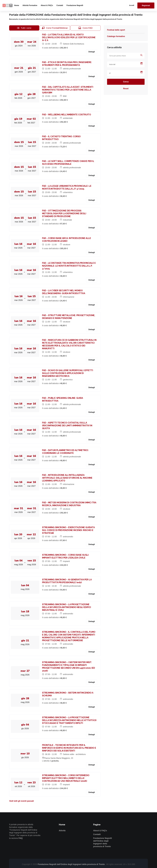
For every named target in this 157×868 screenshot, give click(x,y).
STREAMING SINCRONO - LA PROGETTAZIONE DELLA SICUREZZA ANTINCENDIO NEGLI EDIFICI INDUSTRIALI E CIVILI (67, 607)
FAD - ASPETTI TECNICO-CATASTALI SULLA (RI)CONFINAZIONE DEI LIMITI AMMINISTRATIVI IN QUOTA (68, 426)
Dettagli (92, 52)
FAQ (21, 838)
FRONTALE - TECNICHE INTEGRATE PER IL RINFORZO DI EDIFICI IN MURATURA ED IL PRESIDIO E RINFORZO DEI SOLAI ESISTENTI (70, 748)
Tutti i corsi (24, 28)
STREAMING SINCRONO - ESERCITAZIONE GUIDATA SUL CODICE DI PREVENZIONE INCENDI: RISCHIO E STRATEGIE (69, 530)
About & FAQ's (47, 5)
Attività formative (30, 5)
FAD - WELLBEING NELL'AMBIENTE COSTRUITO (67, 115)
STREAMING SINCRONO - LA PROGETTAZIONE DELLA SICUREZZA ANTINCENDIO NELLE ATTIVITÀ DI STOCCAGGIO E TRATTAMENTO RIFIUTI (70, 720)
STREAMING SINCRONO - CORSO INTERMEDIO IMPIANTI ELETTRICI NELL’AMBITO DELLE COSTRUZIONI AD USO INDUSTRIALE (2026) (66, 778)
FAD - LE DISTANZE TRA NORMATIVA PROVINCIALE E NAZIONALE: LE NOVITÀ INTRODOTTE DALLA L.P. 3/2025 (69, 266)
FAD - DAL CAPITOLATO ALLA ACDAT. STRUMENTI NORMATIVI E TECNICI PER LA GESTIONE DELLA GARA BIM (68, 90)
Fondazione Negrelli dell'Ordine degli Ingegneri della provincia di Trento (71, 864)
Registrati (146, 5)
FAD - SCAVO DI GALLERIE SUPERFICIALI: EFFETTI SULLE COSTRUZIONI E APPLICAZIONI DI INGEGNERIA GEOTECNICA (68, 373)
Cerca (126, 82)
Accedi (132, 5)
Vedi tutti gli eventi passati (21, 801)
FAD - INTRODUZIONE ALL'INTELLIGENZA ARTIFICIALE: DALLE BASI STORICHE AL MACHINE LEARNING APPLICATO (68, 478)
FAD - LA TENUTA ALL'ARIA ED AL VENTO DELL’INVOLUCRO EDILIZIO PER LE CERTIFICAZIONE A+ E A (69, 37)
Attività (62, 831)
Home (17, 5)
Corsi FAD (85, 28)
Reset (126, 89)
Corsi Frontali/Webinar (55, 28)
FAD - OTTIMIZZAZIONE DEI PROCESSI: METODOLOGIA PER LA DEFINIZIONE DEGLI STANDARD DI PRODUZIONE (65, 213)
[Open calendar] (142, 63)
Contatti (60, 5)
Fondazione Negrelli (75, 5)
